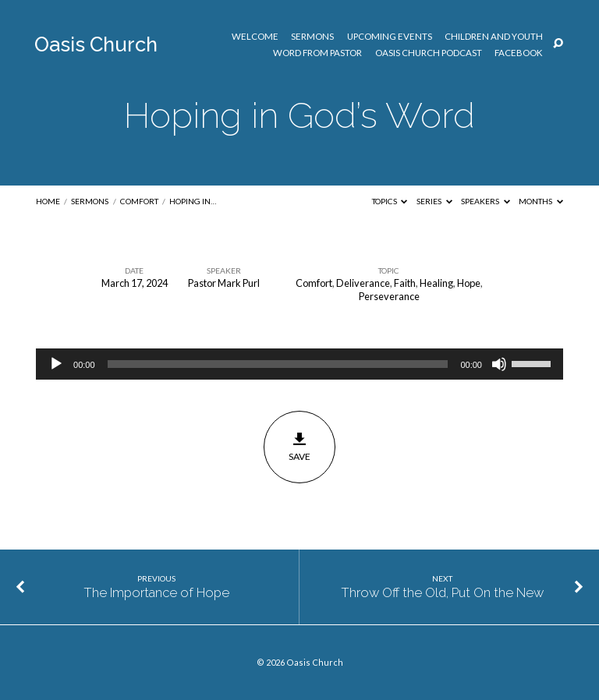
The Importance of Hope (156, 592)
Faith (405, 283)
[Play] (56, 364)
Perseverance (389, 296)
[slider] (278, 364)
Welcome (255, 37)
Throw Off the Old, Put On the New (442, 592)
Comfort (139, 201)
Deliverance (363, 283)
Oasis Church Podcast (429, 53)
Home (48, 201)
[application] (299, 364)
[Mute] (499, 364)
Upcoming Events (390, 37)
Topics (390, 201)
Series (434, 201)
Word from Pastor (317, 53)
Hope (469, 283)
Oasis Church (96, 44)
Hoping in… (193, 201)
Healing (436, 283)
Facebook (519, 53)
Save (300, 447)
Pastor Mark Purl (224, 283)
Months (541, 201)
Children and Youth (494, 37)
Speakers (486, 201)
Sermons (312, 37)
